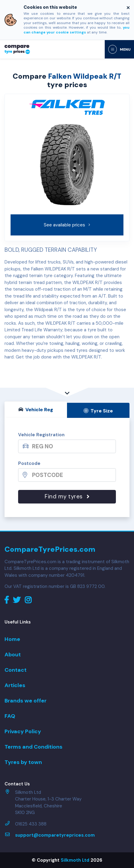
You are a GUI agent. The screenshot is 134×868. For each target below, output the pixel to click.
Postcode (29, 463)
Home (12, 639)
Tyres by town (23, 762)
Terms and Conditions (33, 747)
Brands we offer (26, 701)
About (13, 655)
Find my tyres (67, 496)
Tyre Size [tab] (98, 411)
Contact (16, 670)
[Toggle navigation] (119, 49)
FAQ (10, 716)
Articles (15, 685)
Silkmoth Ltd (75, 860)
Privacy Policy (23, 731)
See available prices (67, 225)
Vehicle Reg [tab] (36, 410)
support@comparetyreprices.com (55, 835)
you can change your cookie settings (77, 30)
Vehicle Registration (41, 435)
